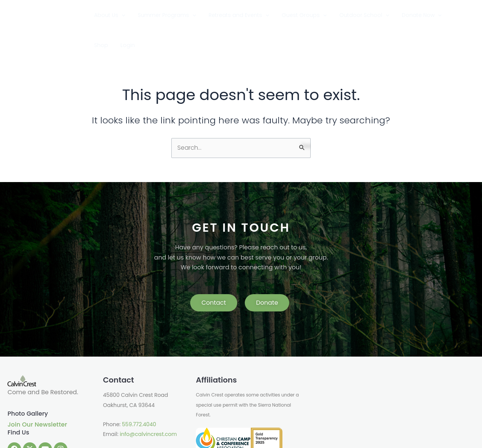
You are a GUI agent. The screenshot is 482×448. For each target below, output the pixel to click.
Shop (442, 15)
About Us (132, 15)
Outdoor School (358, 15)
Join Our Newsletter (37, 394)
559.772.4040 (139, 394)
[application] (144, 15)
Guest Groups (306, 15)
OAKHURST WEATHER (388, 374)
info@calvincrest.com (148, 404)
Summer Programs (182, 15)
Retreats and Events (247, 15)
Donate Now (409, 15)
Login (461, 15)
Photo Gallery (28, 383)
